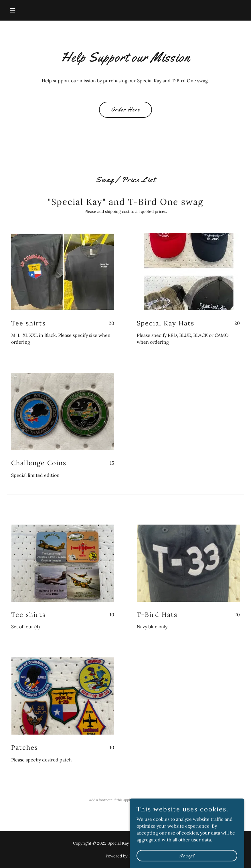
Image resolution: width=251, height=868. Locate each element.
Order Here (125, 110)
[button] (25, 10)
